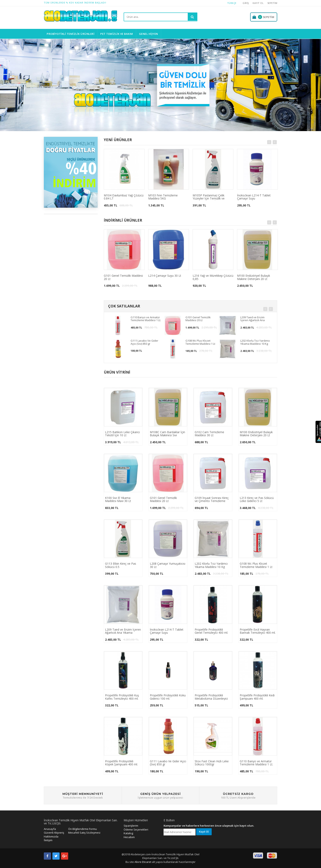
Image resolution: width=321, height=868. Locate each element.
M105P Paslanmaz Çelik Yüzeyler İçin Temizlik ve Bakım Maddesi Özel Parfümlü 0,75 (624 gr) (213, 197)
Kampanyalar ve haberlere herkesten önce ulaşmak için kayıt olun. (209, 826)
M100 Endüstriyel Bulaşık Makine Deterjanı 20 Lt (254, 277)
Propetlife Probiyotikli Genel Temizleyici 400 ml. (211, 631)
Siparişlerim (131, 826)
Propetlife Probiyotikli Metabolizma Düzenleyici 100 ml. (211, 697)
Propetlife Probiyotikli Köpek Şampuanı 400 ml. (121, 763)
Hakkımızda (51, 836)
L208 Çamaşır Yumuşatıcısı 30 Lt (168, 565)
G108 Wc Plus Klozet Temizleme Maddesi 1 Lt (200, 342)
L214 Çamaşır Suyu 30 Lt (165, 276)
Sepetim (272, 3)
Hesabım (129, 837)
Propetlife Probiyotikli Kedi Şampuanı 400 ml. (257, 697)
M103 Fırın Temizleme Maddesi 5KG (163, 197)
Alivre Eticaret (143, 862)
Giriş (246, 3)
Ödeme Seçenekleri (136, 829)
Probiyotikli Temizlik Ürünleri (71, 34)
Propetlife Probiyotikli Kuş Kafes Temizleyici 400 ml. (122, 697)
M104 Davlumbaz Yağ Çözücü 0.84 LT (124, 197)
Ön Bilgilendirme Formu (83, 829)
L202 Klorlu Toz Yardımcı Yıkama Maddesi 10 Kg (255, 342)
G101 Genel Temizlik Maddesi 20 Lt (123, 277)
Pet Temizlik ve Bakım (117, 34)
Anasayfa (50, 829)
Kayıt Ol (258, 3)
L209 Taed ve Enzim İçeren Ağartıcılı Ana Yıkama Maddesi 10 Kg (254, 319)
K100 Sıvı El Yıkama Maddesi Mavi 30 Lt (118, 500)
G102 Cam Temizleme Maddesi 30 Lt (209, 434)
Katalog (128, 833)
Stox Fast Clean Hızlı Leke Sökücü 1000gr (212, 763)
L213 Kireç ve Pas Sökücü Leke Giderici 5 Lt (257, 500)
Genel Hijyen (149, 34)
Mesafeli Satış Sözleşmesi (84, 833)
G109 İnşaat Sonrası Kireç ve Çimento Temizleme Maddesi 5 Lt (212, 500)
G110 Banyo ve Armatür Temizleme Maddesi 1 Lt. (146, 319)
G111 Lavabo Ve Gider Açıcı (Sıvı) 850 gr (144, 342)
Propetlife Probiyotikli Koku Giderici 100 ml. (168, 697)
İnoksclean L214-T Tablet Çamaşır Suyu (254, 197)
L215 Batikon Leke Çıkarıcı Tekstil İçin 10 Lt (122, 434)
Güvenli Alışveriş (54, 833)
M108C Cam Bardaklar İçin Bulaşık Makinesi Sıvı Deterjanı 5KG (167, 434)
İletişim (48, 840)
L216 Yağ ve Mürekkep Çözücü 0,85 (213, 277)
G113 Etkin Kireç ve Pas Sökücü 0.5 (121, 565)
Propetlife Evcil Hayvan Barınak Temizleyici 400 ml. (258, 631)
